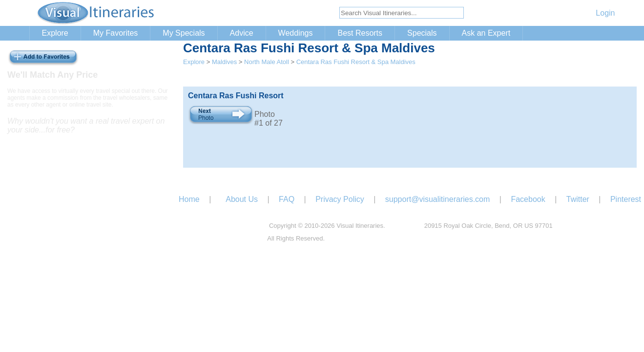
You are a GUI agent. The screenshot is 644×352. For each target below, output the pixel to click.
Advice (242, 33)
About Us (242, 199)
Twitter (578, 199)
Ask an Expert (486, 33)
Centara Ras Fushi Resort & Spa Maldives (356, 62)
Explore (55, 33)
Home (189, 199)
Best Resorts (360, 33)
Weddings (296, 33)
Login (605, 13)
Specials (422, 33)
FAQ (287, 199)
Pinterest (626, 199)
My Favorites (116, 33)
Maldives (224, 62)
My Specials (184, 33)
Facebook (528, 199)
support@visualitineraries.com (438, 199)
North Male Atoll (267, 62)
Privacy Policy (340, 199)
